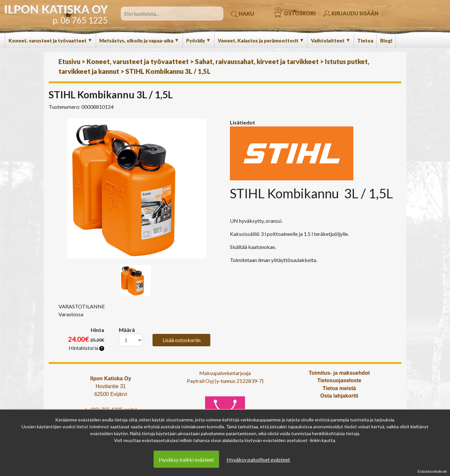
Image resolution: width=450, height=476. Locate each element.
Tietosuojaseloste (339, 380)
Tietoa (365, 41)
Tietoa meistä (339, 388)
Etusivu (69, 61)
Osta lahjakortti (339, 396)
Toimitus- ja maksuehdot (339, 373)
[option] (137, 189)
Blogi (386, 41)
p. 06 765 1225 (80, 20)
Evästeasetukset (432, 471)
